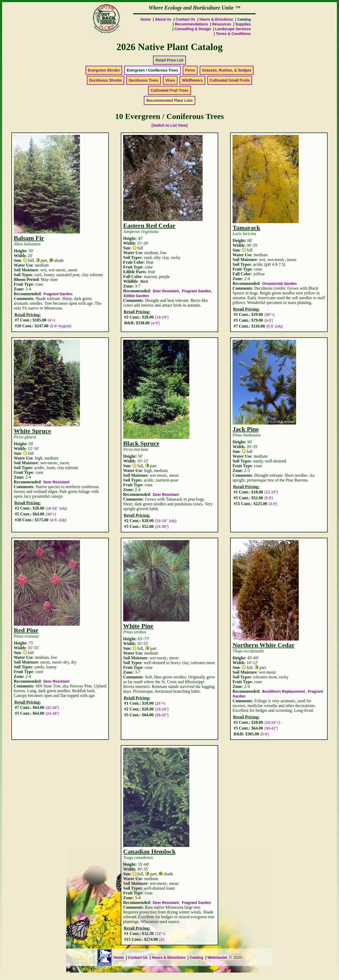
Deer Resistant (166, 291)
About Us (163, 19)
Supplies (243, 24)
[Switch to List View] (169, 125)
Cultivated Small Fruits (230, 80)
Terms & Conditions (233, 34)
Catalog (196, 957)
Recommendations (191, 24)
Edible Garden (136, 296)
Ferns (190, 70)
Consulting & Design (193, 29)
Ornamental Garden (280, 284)
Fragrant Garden (58, 294)
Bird (144, 281)
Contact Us (185, 19)
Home (146, 19)
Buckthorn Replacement (284, 691)
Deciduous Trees (144, 80)
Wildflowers (192, 80)
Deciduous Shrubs (106, 80)
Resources (222, 24)
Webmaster (217, 957)
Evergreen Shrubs (104, 70)
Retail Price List (169, 60)
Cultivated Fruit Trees (169, 90)
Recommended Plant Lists (169, 100)
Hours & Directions (216, 19)
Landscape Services (233, 29)
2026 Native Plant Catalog (170, 47)
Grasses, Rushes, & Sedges (227, 70)
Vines (170, 80)
